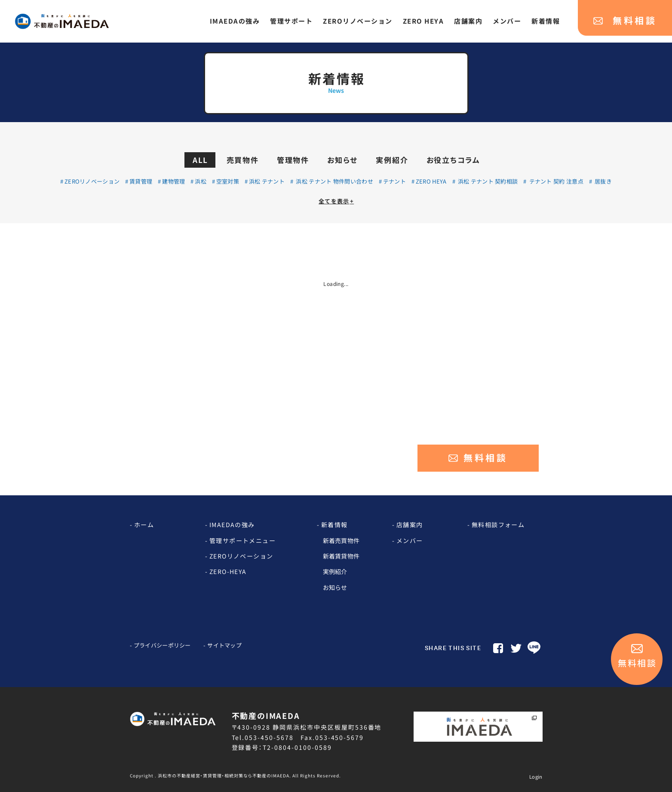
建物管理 (173, 181)
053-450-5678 (269, 737)
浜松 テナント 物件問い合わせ (334, 181)
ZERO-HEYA (228, 571)
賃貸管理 (141, 181)
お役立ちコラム (453, 160)
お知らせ (342, 160)
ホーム (144, 525)
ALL (200, 160)
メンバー (410, 540)
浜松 (201, 181)
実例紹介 (392, 160)
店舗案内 (410, 525)
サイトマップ (224, 645)
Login (536, 777)
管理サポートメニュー (242, 540)
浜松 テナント (267, 181)
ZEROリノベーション (92, 181)
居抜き (603, 181)
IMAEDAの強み (232, 525)
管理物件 (293, 160)
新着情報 (334, 525)
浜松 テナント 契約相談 (487, 181)
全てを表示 (336, 201)
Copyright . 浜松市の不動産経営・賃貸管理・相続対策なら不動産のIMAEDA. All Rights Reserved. (235, 775)
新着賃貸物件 (341, 556)
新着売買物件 (341, 540)
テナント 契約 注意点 (555, 181)
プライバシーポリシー (162, 645)
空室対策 (228, 181)
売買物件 (243, 160)
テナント (394, 181)
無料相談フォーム (498, 525)
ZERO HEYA (431, 181)
